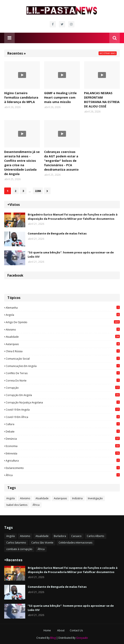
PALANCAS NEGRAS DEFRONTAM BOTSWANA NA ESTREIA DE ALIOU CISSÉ (102, 100)
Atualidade (63, 337)
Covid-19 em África (63, 417)
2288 (38, 191)
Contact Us (76, 630)
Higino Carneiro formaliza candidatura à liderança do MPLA (21, 97)
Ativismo (63, 329)
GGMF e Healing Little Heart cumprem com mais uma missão (60, 97)
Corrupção (63, 388)
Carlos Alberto (96, 536)
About (61, 630)
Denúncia (63, 439)
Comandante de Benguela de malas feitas (57, 233)
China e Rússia (63, 351)
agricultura (63, 461)
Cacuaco (76, 536)
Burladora (60, 536)
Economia (63, 446)
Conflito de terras (63, 373)
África (63, 475)
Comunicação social (63, 359)
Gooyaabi (82, 638)
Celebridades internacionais (75, 543)
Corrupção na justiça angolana (63, 402)
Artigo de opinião (63, 322)
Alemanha (63, 308)
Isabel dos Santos (17, 505)
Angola (63, 315)
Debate (63, 431)
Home (47, 630)
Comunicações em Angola (63, 366)
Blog (53, 638)
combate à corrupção (19, 549)
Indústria (77, 498)
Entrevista (63, 453)
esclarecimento (63, 468)
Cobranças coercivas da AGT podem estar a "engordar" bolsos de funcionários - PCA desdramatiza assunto (61, 161)
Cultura (63, 424)
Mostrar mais (108, 53)
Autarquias (63, 344)
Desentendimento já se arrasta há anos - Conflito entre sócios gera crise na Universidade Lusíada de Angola (22, 163)
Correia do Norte (63, 380)
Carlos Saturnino (16, 543)
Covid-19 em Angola (63, 410)
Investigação (95, 498)
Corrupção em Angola (63, 395)
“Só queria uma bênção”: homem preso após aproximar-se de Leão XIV (71, 254)
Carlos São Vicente (42, 543)
